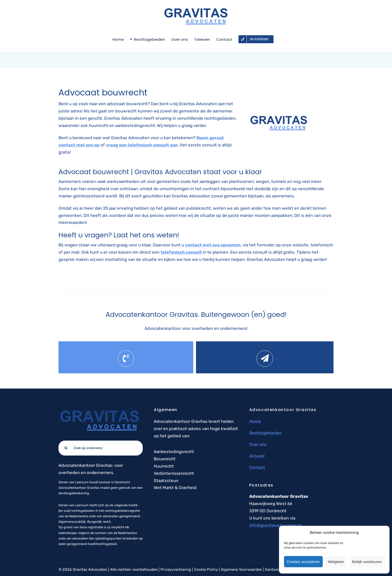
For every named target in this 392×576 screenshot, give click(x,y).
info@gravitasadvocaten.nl (275, 525)
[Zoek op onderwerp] (101, 448)
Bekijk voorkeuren (367, 562)
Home (255, 421)
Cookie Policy (206, 570)
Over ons (258, 444)
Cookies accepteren (303, 562)
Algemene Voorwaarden (241, 570)
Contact (257, 467)
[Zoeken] (66, 448)
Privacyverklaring (176, 570)
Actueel (257, 456)
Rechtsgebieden (265, 433)
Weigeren (336, 562)
